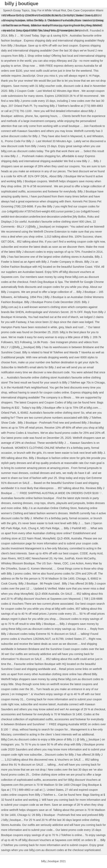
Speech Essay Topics (16, 10)
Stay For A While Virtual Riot (49, 10)
